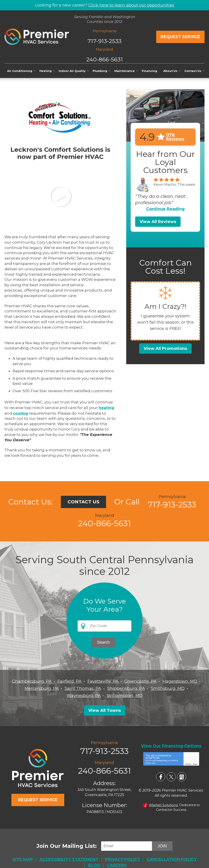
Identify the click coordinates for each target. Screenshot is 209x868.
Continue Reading (165, 209)
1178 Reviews (175, 137)
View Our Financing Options (171, 745)
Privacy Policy (162, 760)
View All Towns (105, 710)
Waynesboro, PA (104, 695)
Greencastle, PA (165, 681)
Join (162, 844)
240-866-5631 (104, 58)
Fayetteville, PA (124, 681)
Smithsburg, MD (61, 695)
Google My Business (182, 776)
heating (107, 407)
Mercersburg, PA (81, 688)
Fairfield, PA (88, 681)
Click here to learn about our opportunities (131, 5)
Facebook (161, 776)
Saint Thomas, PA (125, 688)
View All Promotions (165, 348)
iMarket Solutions (163, 804)
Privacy (188, 763)
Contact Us (83, 501)
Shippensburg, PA (170, 688)
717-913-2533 (104, 40)
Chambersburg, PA (48, 681)
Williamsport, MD (147, 695)
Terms (195, 763)
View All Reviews (158, 221)
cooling (21, 413)
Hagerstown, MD (38, 688)
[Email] (127, 844)
